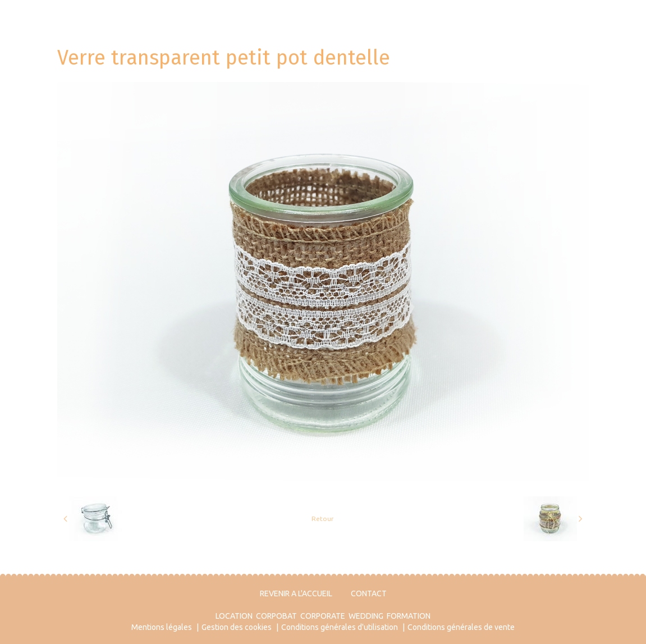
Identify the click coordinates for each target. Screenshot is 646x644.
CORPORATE (323, 616)
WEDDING (366, 616)
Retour (323, 519)
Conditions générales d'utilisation (340, 627)
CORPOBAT (276, 616)
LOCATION (234, 616)
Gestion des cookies (237, 627)
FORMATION (409, 616)
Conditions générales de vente (461, 627)
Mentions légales (162, 627)
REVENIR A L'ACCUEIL (296, 593)
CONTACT (369, 593)
